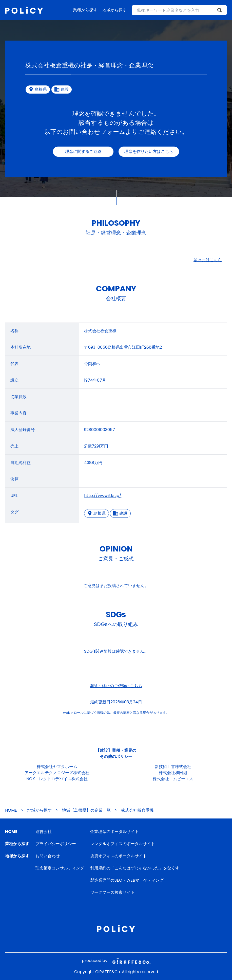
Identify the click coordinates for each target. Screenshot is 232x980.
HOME (11, 810)
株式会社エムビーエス (173, 779)
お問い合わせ (48, 856)
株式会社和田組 (173, 773)
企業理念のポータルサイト (114, 832)
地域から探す (114, 10)
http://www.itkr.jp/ (103, 496)
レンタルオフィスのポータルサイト (123, 844)
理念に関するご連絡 (83, 152)
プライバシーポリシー (56, 844)
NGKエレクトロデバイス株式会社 (57, 779)
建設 (120, 513)
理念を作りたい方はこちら (149, 152)
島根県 (96, 513)
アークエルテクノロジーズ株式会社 (57, 773)
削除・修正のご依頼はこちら (116, 686)
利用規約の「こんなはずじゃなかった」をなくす (135, 868)
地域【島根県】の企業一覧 (86, 810)
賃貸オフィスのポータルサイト (119, 856)
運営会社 (44, 832)
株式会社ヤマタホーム (57, 767)
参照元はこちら (208, 260)
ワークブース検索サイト (112, 892)
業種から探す (85, 10)
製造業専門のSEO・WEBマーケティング (127, 880)
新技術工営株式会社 (173, 767)
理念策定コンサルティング (60, 868)
